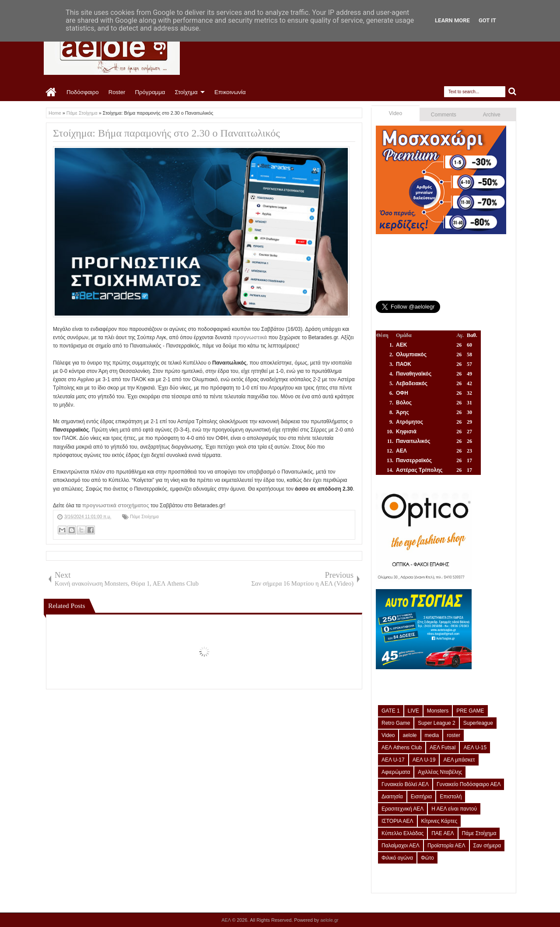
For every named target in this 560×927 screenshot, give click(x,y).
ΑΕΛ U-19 (424, 760)
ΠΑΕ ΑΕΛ (443, 833)
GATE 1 (391, 711)
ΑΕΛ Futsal (443, 748)
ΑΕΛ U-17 (393, 760)
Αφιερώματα (396, 772)
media (432, 735)
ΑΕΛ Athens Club (402, 748)
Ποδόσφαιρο (83, 92)
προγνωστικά (250, 337)
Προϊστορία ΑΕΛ (446, 846)
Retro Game (396, 723)
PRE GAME (470, 711)
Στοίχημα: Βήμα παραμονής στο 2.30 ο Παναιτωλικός (166, 133)
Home (51, 92)
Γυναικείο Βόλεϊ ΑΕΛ (405, 784)
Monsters (438, 711)
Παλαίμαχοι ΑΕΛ (401, 846)
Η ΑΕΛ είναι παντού (454, 809)
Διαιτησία (392, 797)
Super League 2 (436, 723)
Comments (444, 115)
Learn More (452, 20)
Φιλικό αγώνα (397, 858)
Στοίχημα (186, 92)
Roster (117, 92)
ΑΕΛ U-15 (475, 748)
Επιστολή (451, 797)
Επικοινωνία (230, 92)
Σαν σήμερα (487, 846)
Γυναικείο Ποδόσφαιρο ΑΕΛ (469, 784)
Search (513, 92)
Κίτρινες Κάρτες (439, 821)
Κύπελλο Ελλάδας (402, 833)
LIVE (413, 711)
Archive (492, 115)
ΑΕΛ (227, 920)
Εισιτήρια (422, 797)
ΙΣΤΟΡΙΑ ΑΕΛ (397, 821)
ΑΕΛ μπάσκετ (459, 760)
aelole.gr (329, 920)
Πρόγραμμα (150, 92)
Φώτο (427, 858)
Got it (487, 20)
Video (395, 113)
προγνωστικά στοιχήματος (116, 506)
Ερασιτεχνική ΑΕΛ (402, 809)
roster (453, 735)
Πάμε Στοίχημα (144, 517)
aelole (409, 735)
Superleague (478, 723)
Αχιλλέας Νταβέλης (440, 772)
